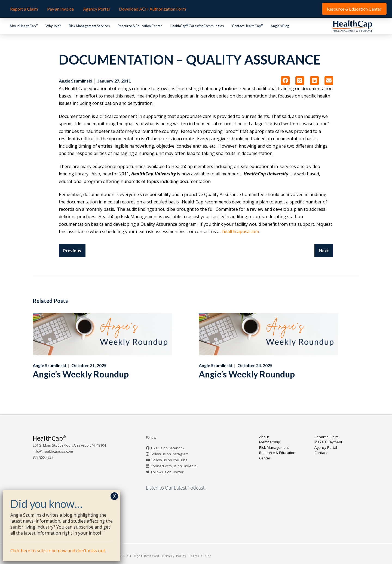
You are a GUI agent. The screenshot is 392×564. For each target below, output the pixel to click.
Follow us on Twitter (167, 472)
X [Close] (114, 496)
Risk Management (274, 447)
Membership (270, 442)
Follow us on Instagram (169, 454)
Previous (72, 250)
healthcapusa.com (241, 231)
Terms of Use (200, 556)
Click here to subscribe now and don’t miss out (58, 551)
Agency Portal (326, 447)
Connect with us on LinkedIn (174, 466)
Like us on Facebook (168, 448)
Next (324, 250)
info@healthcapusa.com (53, 451)
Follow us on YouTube (170, 460)
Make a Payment (328, 442)
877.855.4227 (43, 457)
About (264, 437)
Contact (321, 453)
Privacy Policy (174, 556)
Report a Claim (326, 437)
